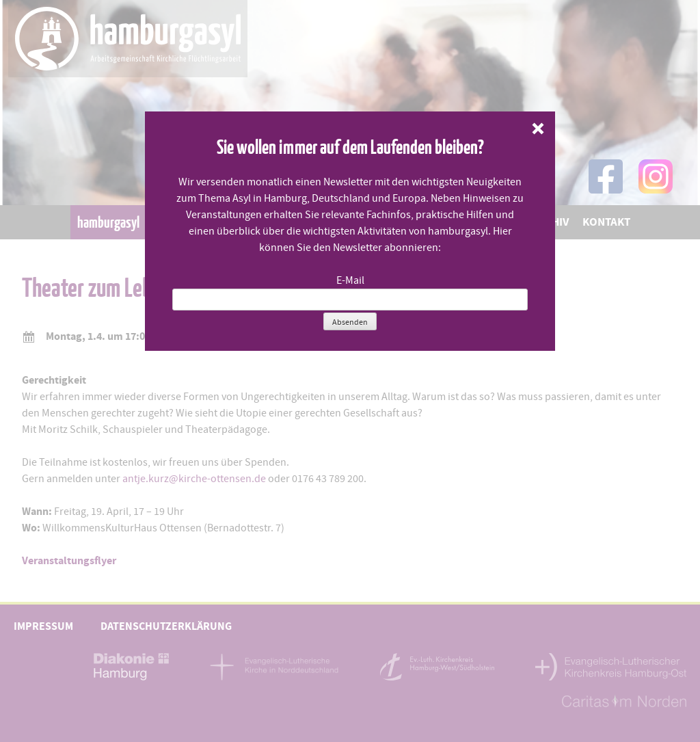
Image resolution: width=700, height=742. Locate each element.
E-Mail (350, 280)
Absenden (350, 322)
